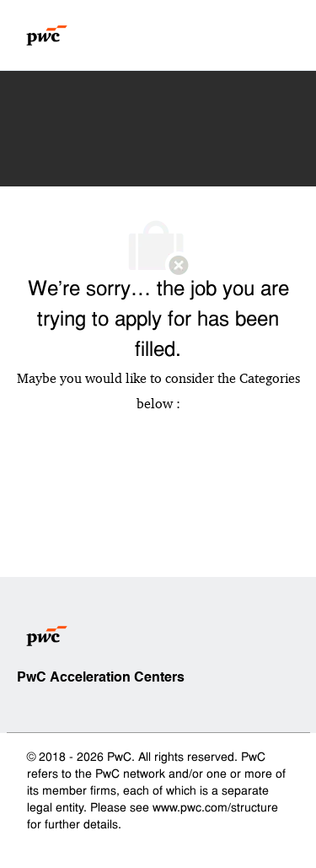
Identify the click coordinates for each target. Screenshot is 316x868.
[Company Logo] (47, 35)
